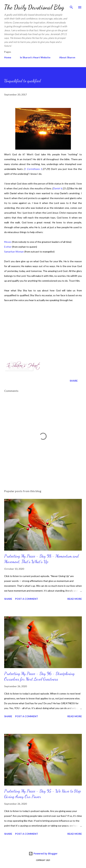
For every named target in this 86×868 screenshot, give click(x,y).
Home (8, 57)
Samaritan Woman (14, 252)
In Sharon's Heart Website (35, 57)
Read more (75, 599)
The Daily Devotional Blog (34, 7)
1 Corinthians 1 (33, 169)
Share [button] (74, 381)
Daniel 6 (57, 188)
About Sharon (67, 57)
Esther (8, 247)
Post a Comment (27, 599)
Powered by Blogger (43, 854)
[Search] (71, 6)
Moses (8, 242)
